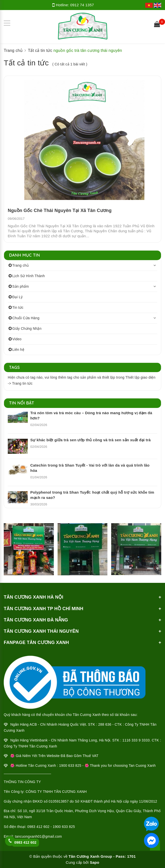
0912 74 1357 (82, 5)
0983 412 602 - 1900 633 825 (51, 827)
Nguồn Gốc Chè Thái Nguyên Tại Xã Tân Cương (60, 210)
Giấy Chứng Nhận (27, 329)
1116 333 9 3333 (136, 740)
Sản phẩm (21, 286)
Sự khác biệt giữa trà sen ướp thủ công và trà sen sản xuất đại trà (91, 440)
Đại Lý (17, 297)
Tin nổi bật (22, 403)
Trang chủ (21, 265)
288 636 (105, 724)
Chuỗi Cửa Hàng (26, 318)
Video (17, 339)
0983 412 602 (25, 842)
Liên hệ (18, 350)
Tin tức (18, 307)
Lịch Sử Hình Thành (29, 276)
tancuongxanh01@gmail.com (39, 836)
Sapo (95, 862)
